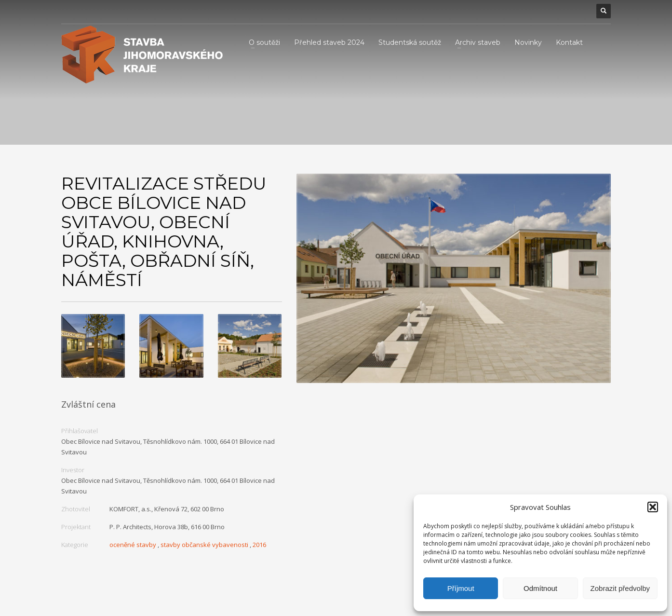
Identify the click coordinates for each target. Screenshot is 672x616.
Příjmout (461, 588)
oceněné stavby (133, 545)
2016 (259, 545)
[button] (653, 507)
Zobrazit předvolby (620, 588)
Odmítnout (540, 588)
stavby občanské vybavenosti (204, 545)
